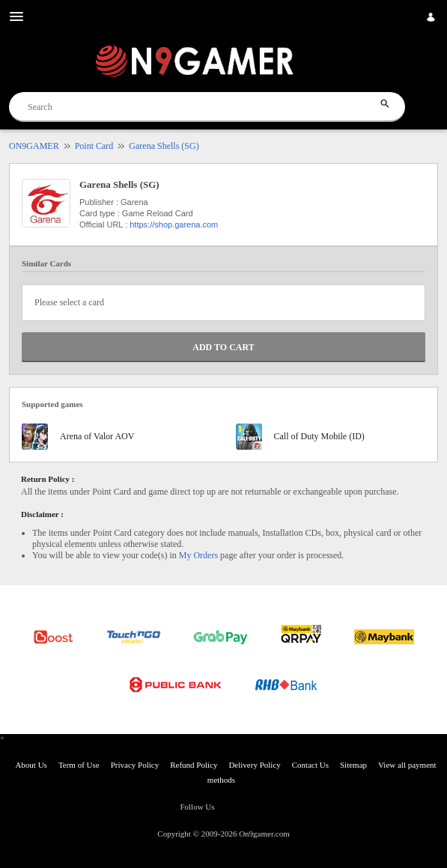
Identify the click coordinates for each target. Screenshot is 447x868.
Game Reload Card (158, 213)
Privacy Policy (135, 765)
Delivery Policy (254, 765)
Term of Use (79, 765)
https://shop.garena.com (174, 224)
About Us (31, 765)
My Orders (198, 555)
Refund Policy (194, 765)
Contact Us (310, 765)
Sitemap (353, 765)
